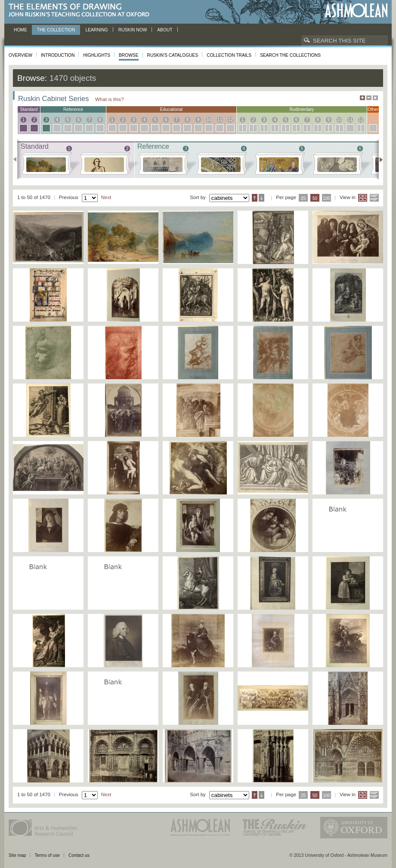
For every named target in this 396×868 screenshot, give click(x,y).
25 (303, 198)
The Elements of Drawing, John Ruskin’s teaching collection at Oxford (82, 11)
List (374, 198)
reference (73, 109)
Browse (129, 55)
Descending (261, 198)
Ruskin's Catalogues (173, 55)
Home (20, 30)
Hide (375, 98)
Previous (17, 159)
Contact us (79, 855)
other (373, 109)
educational (171, 109)
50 (315, 198)
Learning (96, 30)
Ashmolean (356, 11)
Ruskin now (133, 30)
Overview (20, 55)
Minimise (369, 98)
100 (326, 198)
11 (220, 120)
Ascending (255, 198)
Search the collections (290, 55)
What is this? (110, 99)
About (165, 30)
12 (230, 120)
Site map (17, 855)
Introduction (58, 55)
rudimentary (302, 109)
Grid (363, 198)
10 (209, 120)
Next (379, 159)
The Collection (56, 30)
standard (29, 109)
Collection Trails (229, 55)
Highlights (97, 55)
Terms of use (47, 855)
